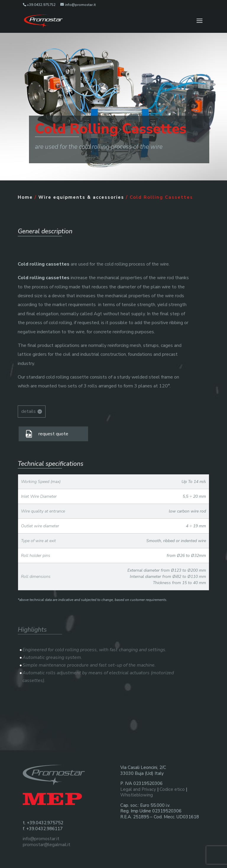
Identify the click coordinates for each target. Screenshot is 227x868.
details (29, 411)
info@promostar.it (41, 839)
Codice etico (172, 789)
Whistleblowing (137, 795)
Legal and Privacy (138, 789)
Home (25, 197)
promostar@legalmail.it (47, 845)
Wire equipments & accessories (81, 197)
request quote (53, 434)
